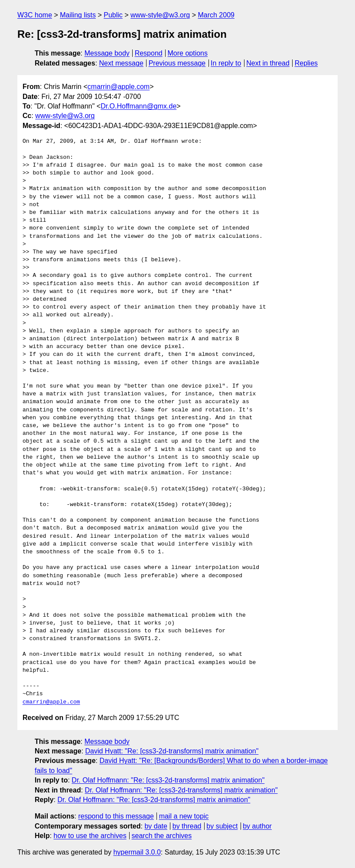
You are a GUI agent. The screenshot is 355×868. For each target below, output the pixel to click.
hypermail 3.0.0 (137, 852)
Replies (306, 63)
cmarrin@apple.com (119, 87)
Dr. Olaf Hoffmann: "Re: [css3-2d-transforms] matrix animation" (168, 780)
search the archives (162, 836)
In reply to (226, 63)
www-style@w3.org (160, 15)
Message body (107, 53)
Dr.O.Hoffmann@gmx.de (138, 106)
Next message (121, 63)
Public (113, 15)
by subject (222, 826)
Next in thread (268, 63)
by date (156, 826)
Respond (149, 53)
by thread (187, 826)
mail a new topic (184, 816)
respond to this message (116, 816)
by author (257, 826)
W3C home (35, 15)
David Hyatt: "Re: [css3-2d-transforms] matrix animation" (172, 751)
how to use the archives (90, 836)
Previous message (177, 63)
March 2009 (216, 15)
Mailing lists (78, 15)
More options (188, 53)
